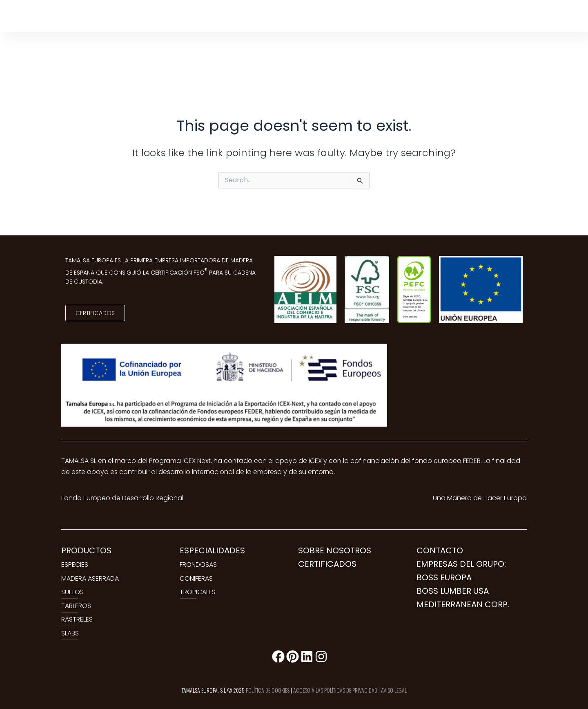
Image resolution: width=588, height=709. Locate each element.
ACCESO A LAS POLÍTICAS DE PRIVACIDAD (335, 690)
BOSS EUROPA (444, 577)
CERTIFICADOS (327, 564)
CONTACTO (440, 550)
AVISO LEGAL (394, 690)
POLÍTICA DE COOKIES (268, 690)
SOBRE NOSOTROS (335, 550)
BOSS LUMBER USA (453, 591)
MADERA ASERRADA (90, 578)
